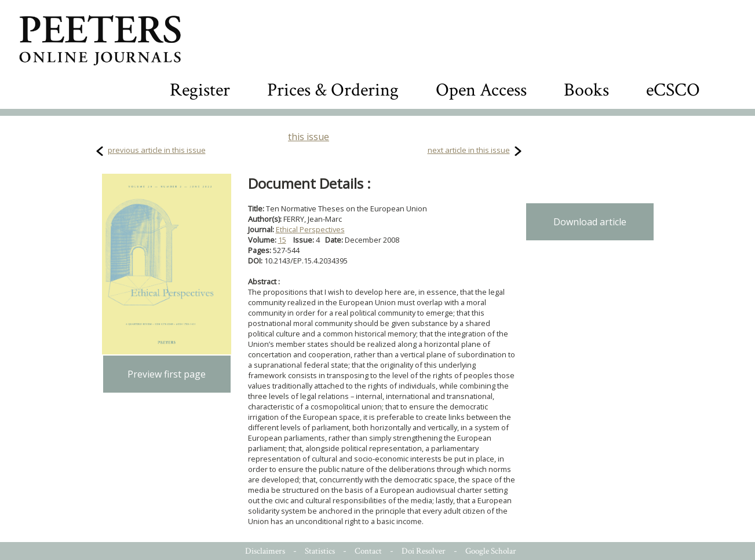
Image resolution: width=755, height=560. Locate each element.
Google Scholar (491, 551)
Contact (368, 551)
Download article (590, 222)
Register (200, 90)
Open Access (481, 90)
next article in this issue (469, 150)
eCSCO (673, 90)
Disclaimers (265, 551)
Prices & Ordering (333, 90)
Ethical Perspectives (310, 229)
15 (282, 240)
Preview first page (167, 374)
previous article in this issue (157, 150)
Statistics (320, 551)
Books (586, 90)
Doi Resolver (424, 551)
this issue (309, 137)
